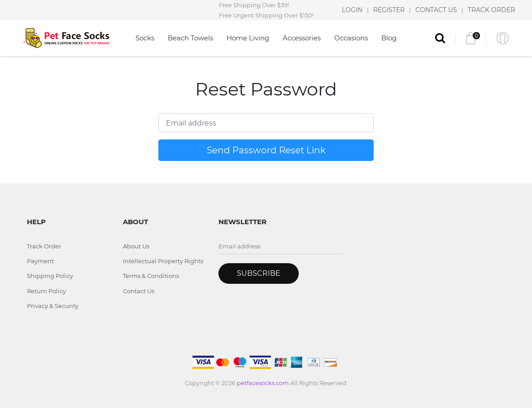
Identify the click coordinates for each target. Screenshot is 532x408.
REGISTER (389, 10)
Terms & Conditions (151, 276)
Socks (145, 38)
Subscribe (259, 273)
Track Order (44, 246)
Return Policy (46, 291)
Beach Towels (190, 38)
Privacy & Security (53, 306)
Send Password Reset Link (266, 150)
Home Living (248, 38)
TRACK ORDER (491, 10)
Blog (389, 38)
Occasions (351, 38)
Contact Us (139, 291)
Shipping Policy (50, 276)
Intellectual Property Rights (163, 261)
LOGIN (352, 10)
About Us (136, 246)
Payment (40, 261)
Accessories (302, 38)
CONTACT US (436, 10)
